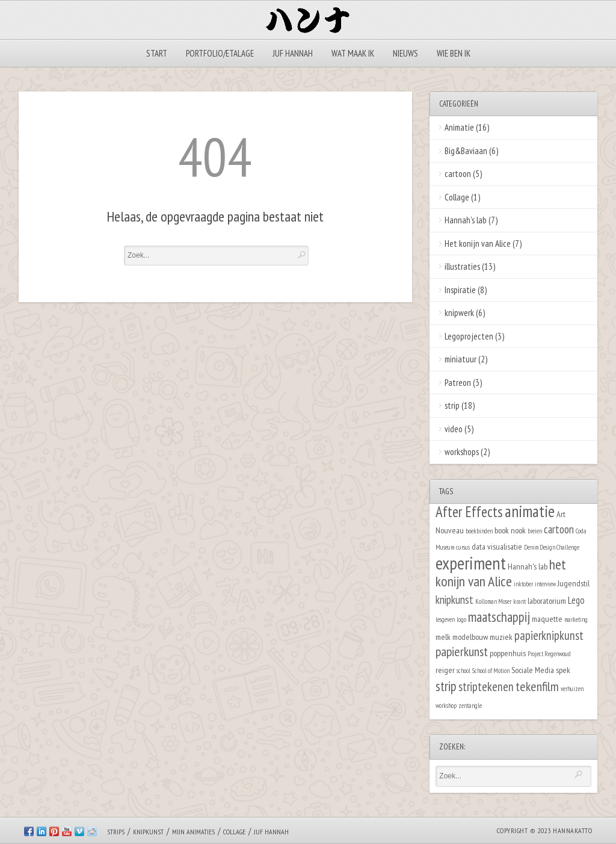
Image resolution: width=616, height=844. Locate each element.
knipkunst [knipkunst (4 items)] (454, 600)
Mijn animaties (193, 832)
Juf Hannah (293, 53)
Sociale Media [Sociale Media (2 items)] (533, 670)
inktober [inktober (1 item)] (523, 584)
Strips (116, 832)
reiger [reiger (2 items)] (445, 670)
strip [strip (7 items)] (446, 686)
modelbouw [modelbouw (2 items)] (470, 637)
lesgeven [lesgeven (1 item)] (445, 619)
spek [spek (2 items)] (563, 670)
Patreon (458, 383)
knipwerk (459, 313)
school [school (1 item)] (464, 671)
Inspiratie (460, 290)
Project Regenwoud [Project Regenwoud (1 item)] (549, 654)
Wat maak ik (353, 53)
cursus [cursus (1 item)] (463, 547)
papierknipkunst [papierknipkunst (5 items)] (549, 635)
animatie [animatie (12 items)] (530, 511)
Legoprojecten (469, 336)
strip (452, 405)
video (454, 429)
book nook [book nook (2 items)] (510, 530)
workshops (462, 452)
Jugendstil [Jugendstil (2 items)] (574, 583)
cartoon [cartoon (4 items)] (559, 529)
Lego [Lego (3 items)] (576, 600)
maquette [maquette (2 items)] (547, 619)
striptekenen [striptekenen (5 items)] (486, 687)
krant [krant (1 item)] (519, 601)
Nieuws (405, 53)
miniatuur (460, 359)
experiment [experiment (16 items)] (471, 563)
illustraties (462, 266)
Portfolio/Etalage (220, 53)
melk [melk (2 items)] (443, 637)
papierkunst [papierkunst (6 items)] (462, 651)
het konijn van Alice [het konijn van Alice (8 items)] (501, 573)
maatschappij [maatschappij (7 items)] (499, 617)
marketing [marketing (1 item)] (576, 619)
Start (157, 53)
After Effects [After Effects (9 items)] (469, 512)
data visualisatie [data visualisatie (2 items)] (497, 546)
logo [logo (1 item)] (461, 619)
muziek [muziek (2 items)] (501, 637)
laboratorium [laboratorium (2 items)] (547, 600)
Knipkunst (148, 832)
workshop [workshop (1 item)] (446, 706)
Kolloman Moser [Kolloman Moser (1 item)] (493, 601)
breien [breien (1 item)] (535, 531)
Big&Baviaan (466, 151)
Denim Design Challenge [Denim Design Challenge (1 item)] (552, 547)
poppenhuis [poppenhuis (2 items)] (508, 653)
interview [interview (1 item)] (545, 584)
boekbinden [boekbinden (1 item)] (479, 531)
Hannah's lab (466, 220)
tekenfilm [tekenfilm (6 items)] (537, 686)
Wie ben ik (454, 53)
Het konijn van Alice (478, 244)
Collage (457, 197)
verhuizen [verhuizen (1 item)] (572, 689)
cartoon (458, 174)
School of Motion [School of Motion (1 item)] (491, 671)
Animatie (459, 127)
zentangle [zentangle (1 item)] (470, 706)
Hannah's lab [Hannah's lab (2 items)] (528, 566)
